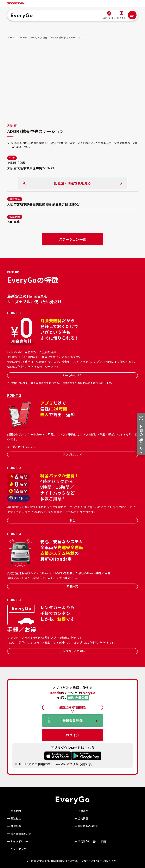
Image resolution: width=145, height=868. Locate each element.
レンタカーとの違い (97, 651)
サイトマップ (18, 849)
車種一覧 (101, 586)
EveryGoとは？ (99, 375)
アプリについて (99, 454)
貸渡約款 (16, 818)
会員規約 (16, 811)
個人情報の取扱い (88, 826)
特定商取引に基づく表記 (92, 841)
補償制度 (16, 826)
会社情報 (83, 818)
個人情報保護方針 (21, 834)
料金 (102, 520)
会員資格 (83, 811)
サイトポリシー (20, 841)
